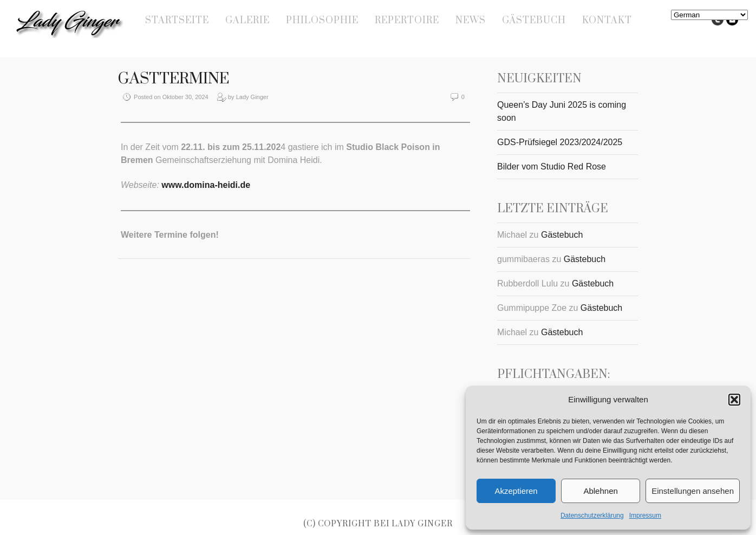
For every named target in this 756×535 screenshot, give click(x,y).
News (471, 21)
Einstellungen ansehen (693, 491)
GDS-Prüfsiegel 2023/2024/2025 (560, 142)
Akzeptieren (516, 491)
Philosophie (322, 21)
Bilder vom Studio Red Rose (552, 167)
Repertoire (407, 21)
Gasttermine (174, 79)
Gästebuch (534, 21)
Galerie (247, 21)
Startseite (177, 21)
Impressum (645, 516)
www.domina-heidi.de (206, 185)
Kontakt (607, 21)
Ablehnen (600, 491)
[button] (734, 400)
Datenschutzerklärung (592, 516)
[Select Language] (709, 15)
